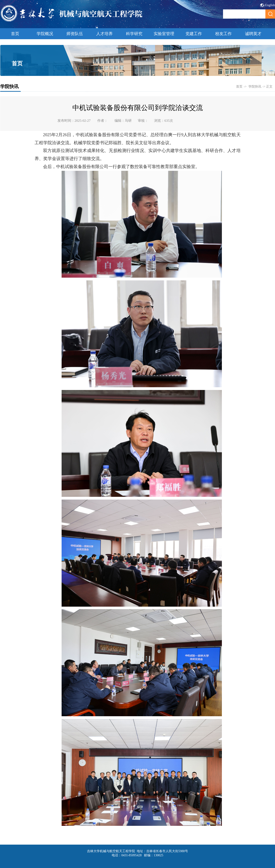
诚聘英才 (253, 34)
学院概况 (45, 34)
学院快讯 (255, 87)
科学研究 (134, 34)
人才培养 (104, 34)
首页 (15, 34)
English (270, 5)
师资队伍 (75, 34)
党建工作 (194, 34)
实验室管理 (164, 34)
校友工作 (223, 34)
